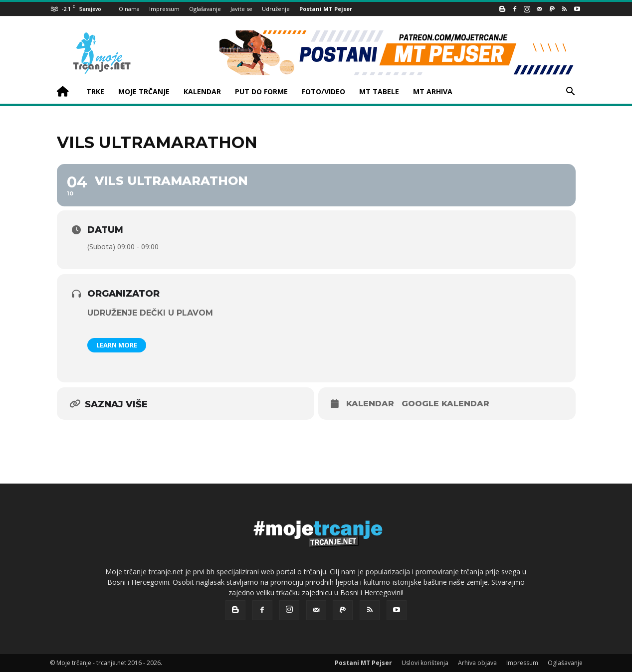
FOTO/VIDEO (323, 91)
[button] (571, 92)
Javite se (241, 9)
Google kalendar (445, 404)
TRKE (95, 91)
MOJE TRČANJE (144, 91)
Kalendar (370, 404)
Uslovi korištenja (425, 663)
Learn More (117, 345)
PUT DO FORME (261, 91)
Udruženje (276, 9)
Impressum (164, 9)
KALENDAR (202, 91)
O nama (129, 9)
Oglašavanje (205, 9)
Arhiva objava (477, 663)
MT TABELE (379, 91)
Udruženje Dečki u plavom (150, 313)
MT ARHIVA (433, 91)
